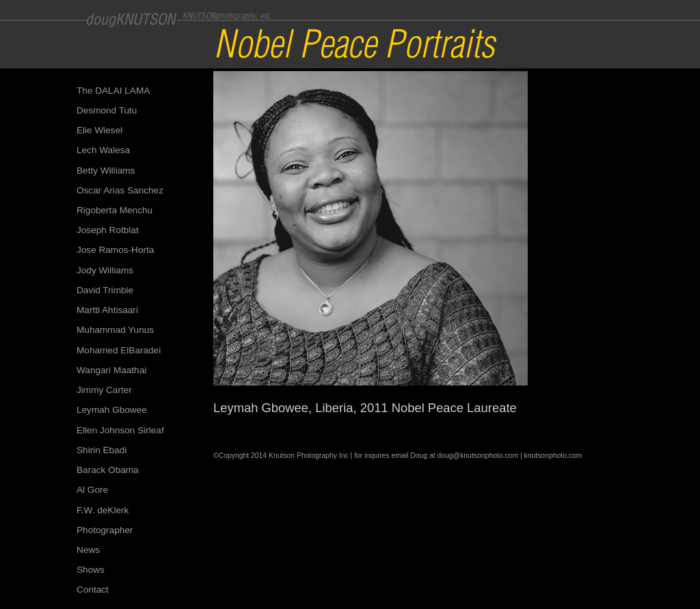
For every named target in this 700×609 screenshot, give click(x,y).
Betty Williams (106, 171)
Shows (91, 570)
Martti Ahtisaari (107, 310)
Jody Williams (105, 270)
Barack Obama (108, 470)
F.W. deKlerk (103, 510)
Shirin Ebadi (102, 450)
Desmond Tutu (107, 110)
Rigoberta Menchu (115, 210)
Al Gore (92, 490)
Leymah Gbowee (112, 410)
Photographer (105, 530)
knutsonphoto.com (553, 456)
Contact (93, 590)
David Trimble (105, 290)
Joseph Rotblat (108, 230)
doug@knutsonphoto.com (477, 456)
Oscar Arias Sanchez (120, 190)
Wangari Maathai (111, 370)
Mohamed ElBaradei (119, 350)
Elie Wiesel (99, 130)
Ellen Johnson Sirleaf (120, 430)
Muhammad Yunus (115, 330)
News (88, 550)
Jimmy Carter (104, 390)
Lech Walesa (103, 150)
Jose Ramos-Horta (115, 250)
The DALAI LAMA (113, 91)
